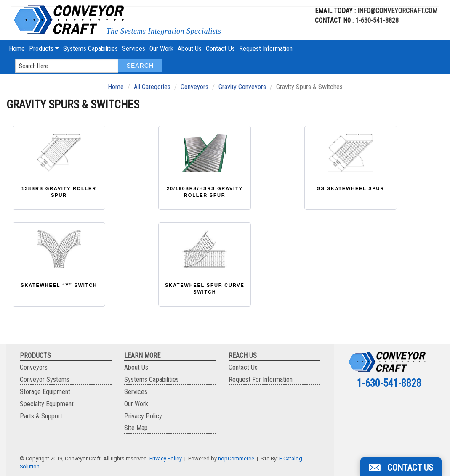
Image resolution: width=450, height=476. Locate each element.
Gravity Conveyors (242, 87)
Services (134, 49)
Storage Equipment (45, 392)
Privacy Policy (143, 416)
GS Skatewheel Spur (350, 188)
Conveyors (194, 87)
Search (140, 66)
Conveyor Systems (45, 379)
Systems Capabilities (91, 49)
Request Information (266, 49)
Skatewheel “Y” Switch (59, 285)
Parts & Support (41, 416)
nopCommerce (236, 459)
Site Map (136, 428)
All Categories (152, 87)
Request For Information (261, 379)
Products (44, 49)
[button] (401, 467)
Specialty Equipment (47, 404)
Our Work (161, 49)
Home (17, 49)
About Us (190, 49)
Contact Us (220, 49)
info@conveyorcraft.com (397, 11)
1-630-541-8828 (377, 20)
